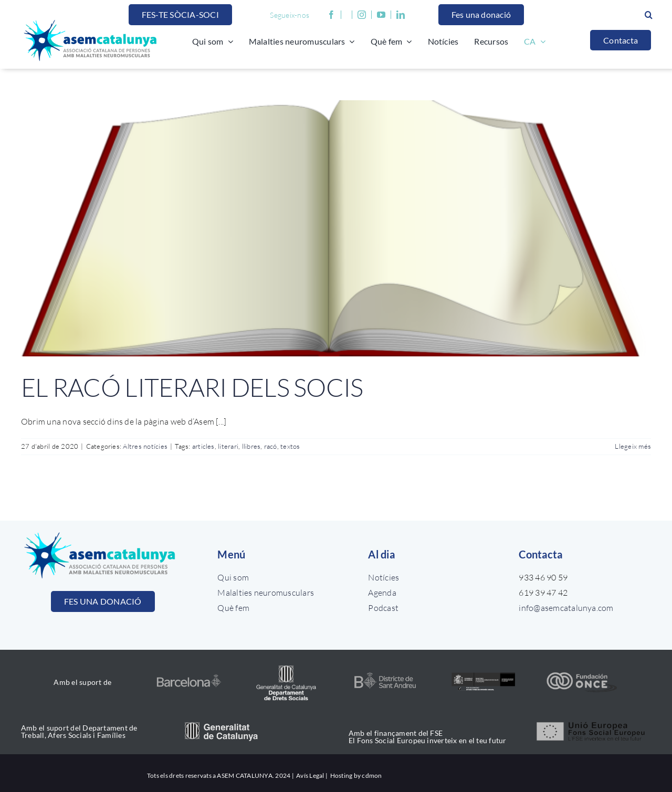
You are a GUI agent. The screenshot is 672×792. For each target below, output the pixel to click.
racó (271, 446)
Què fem (233, 608)
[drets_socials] (287, 664)
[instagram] (362, 15)
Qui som (233, 577)
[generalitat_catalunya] (221, 726)
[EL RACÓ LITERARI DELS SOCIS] (336, 228)
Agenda (382, 593)
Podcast (383, 608)
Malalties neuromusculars (266, 593)
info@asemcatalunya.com (566, 608)
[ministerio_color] (483, 674)
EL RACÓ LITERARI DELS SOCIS (192, 387)
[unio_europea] (591, 721)
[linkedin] (401, 15)
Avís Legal (310, 775)
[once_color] (581, 675)
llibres (251, 446)
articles (203, 446)
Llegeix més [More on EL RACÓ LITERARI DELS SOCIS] (633, 446)
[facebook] (332, 15)
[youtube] (384, 15)
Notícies (384, 577)
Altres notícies (145, 446)
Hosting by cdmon (356, 775)
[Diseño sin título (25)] (385, 674)
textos (290, 446)
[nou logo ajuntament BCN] (189, 677)
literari (228, 446)
